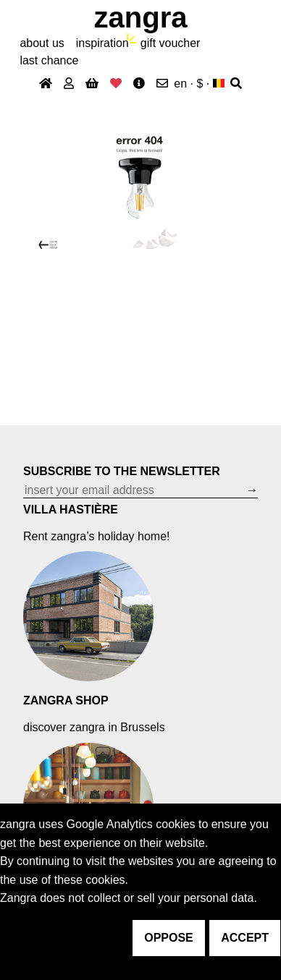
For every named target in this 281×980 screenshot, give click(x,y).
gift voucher (171, 43)
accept (245, 938)
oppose (169, 938)
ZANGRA (141, 17)
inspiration (102, 43)
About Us (42, 43)
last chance (49, 60)
